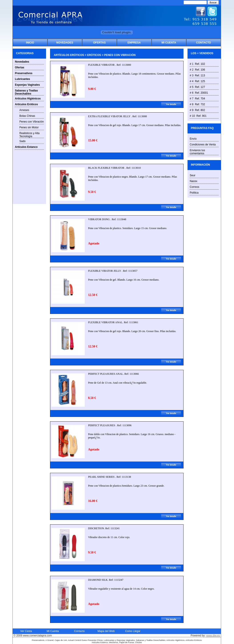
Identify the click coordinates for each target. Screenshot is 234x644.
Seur (193, 175)
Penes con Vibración (32, 122)
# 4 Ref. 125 (197, 81)
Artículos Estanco (26, 147)
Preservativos (24, 73)
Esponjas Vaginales (27, 85)
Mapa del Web (106, 631)
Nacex (194, 181)
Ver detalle (171, 104)
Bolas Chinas (27, 116)
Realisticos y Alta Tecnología (29, 135)
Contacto (204, 43)
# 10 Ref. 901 (198, 116)
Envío (193, 139)
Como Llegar (133, 631)
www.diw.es (213, 636)
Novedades (65, 43)
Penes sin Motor (29, 127)
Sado (22, 141)
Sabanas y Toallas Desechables (26, 92)
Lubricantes (22, 79)
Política (194, 193)
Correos (195, 187)
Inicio (30, 43)
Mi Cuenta (169, 43)
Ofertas (99, 43)
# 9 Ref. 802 (197, 110)
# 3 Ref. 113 (197, 75)
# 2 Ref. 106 (197, 70)
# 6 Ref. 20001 (199, 93)
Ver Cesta (26, 631)
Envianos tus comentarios (197, 152)
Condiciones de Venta (203, 145)
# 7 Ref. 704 (197, 99)
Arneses (24, 110)
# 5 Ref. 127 (197, 87)
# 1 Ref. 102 (197, 64)
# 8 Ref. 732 (197, 104)
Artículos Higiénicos (28, 99)
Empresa (134, 43)
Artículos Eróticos (26, 104)
